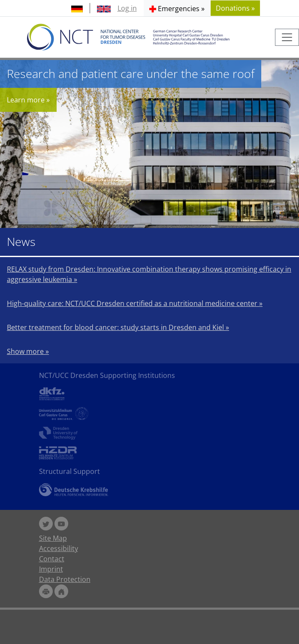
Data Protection (65, 579)
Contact (52, 559)
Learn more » (28, 100)
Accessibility (59, 548)
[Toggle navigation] (287, 37)
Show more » (28, 351)
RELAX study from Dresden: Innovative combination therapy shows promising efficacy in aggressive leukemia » (149, 274)
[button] (177, 8)
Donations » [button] (235, 8)
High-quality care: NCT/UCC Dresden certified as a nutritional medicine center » (135, 303)
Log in (127, 8)
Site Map (53, 538)
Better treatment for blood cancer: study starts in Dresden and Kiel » (118, 327)
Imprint (51, 569)
